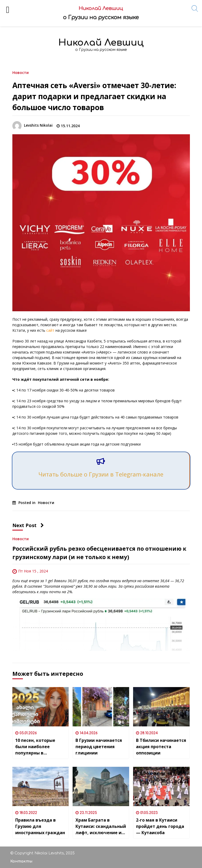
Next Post (28, 525)
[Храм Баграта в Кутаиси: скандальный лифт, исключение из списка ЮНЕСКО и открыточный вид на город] (101, 786)
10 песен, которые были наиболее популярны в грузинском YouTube (38, 747)
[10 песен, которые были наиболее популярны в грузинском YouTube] (41, 707)
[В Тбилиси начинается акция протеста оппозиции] (161, 707)
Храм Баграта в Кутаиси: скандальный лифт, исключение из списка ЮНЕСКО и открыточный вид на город (101, 826)
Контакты (21, 861)
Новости (21, 72)
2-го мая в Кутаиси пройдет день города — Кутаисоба (160, 826)
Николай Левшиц (101, 43)
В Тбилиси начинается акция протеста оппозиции (161, 747)
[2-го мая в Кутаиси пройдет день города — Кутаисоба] (161, 786)
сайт (50, 330)
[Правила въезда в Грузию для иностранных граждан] (41, 786)
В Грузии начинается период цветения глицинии (99, 747)
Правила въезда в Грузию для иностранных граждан (40, 826)
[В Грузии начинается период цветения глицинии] (101, 707)
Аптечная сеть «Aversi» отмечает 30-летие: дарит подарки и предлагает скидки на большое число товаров (94, 96)
